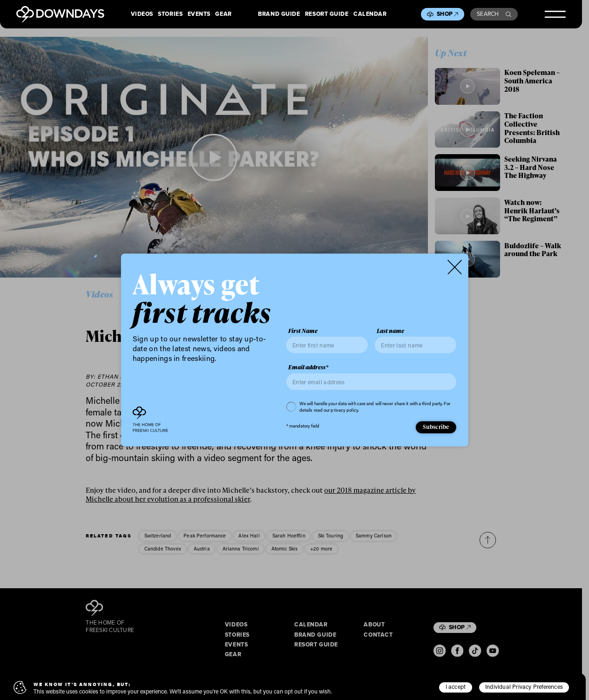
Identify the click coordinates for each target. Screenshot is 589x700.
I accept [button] (456, 686)
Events (199, 14)
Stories (170, 14)
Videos (142, 14)
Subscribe (436, 427)
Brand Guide (279, 14)
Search (494, 14)
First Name (303, 331)
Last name (390, 331)
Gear (223, 14)
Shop (447, 14)
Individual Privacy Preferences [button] (524, 686)
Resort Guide (327, 14)
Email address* (308, 367)
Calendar (370, 14)
